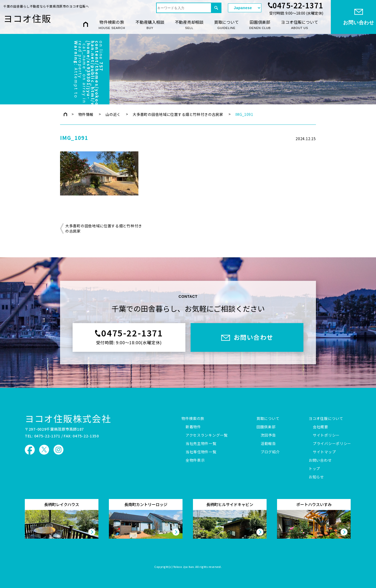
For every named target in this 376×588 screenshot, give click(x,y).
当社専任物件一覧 (201, 452)
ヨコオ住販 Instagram (58, 450)
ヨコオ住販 (27, 18)
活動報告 (268, 444)
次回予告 (268, 435)
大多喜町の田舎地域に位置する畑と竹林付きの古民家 (178, 114)
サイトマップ (324, 452)
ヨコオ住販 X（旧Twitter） (44, 450)
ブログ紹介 (270, 452)
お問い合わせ (320, 460)
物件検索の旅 (112, 25)
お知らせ (316, 477)
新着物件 (193, 427)
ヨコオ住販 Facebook (30, 450)
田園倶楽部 (260, 25)
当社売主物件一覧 (201, 444)
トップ (314, 469)
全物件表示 (195, 460)
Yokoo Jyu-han (184, 567)
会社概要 (321, 427)
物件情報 (86, 114)
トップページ (65, 114)
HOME (86, 24)
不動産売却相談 (189, 25)
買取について (227, 25)
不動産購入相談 (150, 25)
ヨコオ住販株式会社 (68, 418)
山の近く (113, 114)
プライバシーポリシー (332, 444)
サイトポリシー (326, 435)
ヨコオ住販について (299, 25)
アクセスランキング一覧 (207, 435)
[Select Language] (245, 8)
